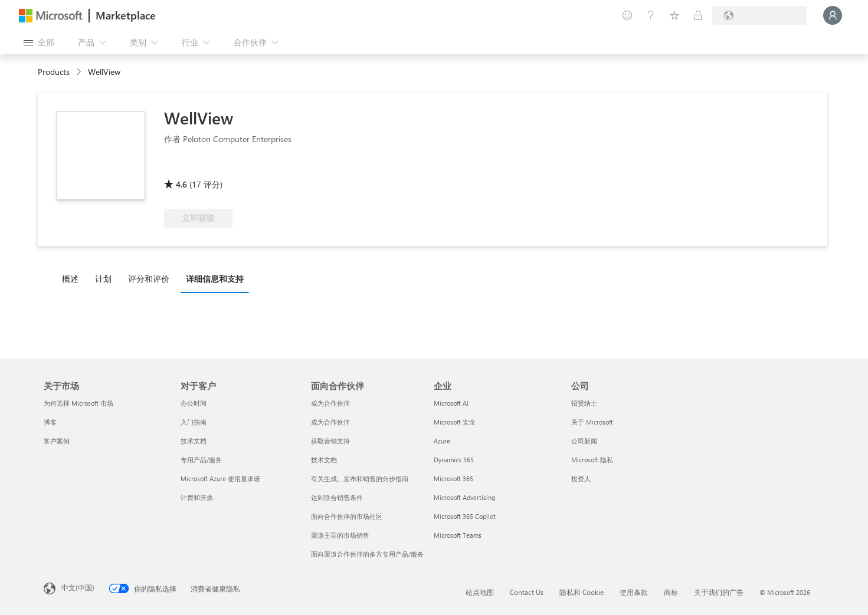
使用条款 (634, 592)
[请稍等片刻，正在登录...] (833, 15)
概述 (70, 279)
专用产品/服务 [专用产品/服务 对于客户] (201, 460)
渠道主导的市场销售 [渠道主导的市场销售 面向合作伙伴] (340, 535)
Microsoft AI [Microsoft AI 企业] (451, 403)
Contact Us (527, 592)
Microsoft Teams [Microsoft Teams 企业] (458, 535)
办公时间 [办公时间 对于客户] (194, 403)
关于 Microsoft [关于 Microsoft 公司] (592, 422)
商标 (671, 592)
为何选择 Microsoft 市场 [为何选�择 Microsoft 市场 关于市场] (78, 403)
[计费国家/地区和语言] (759, 15)
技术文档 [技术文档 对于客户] (194, 441)
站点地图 (480, 592)
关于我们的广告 (719, 592)
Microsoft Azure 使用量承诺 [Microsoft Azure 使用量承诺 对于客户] (220, 478)
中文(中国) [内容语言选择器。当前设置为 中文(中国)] (78, 587)
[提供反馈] (627, 15)
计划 (103, 279)
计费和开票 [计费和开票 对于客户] (197, 497)
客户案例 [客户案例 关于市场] (57, 441)
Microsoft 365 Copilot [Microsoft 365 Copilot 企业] (465, 516)
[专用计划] (698, 15)
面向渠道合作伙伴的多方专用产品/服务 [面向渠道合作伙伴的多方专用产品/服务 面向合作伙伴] (367, 554)
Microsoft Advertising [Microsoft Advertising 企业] (464, 497)
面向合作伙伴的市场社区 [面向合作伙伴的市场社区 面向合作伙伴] (347, 516)
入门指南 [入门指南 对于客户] (194, 422)
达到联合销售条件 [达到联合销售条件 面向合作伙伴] (337, 497)
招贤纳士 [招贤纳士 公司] (584, 403)
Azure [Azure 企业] (442, 441)
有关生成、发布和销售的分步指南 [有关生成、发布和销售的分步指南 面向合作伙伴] (360, 478)
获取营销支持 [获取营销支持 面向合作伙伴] (330, 441)
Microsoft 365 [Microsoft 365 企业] (453, 478)
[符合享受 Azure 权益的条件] (212, 167)
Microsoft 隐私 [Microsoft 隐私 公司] (592, 460)
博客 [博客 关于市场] (50, 422)
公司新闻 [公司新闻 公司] (584, 441)
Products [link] (54, 72)
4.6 (181, 184)
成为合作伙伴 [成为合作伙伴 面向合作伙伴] (330, 403)
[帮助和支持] (651, 15)
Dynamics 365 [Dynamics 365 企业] (454, 460)
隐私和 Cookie (582, 592)
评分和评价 (149, 279)
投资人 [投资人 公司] (581, 478)
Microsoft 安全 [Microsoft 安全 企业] (455, 422)
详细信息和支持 (215, 279)
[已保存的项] (674, 15)
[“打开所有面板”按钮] (39, 42)
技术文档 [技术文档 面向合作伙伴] (324, 460)
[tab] (73, 278)
